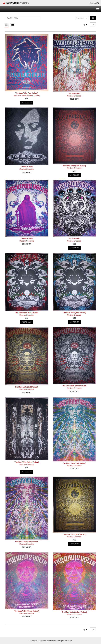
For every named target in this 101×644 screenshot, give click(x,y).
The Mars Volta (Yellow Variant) (74, 612)
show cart (94, 3)
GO (93, 18)
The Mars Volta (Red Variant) (74, 166)
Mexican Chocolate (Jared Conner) (27, 96)
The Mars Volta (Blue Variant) (74, 313)
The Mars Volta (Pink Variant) (74, 463)
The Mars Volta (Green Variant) (27, 611)
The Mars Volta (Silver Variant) (74, 386)
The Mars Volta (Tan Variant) (27, 93)
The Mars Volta (74, 94)
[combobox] (82, 18)
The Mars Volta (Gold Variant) (27, 387)
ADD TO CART (27, 102)
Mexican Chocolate (74, 96)
